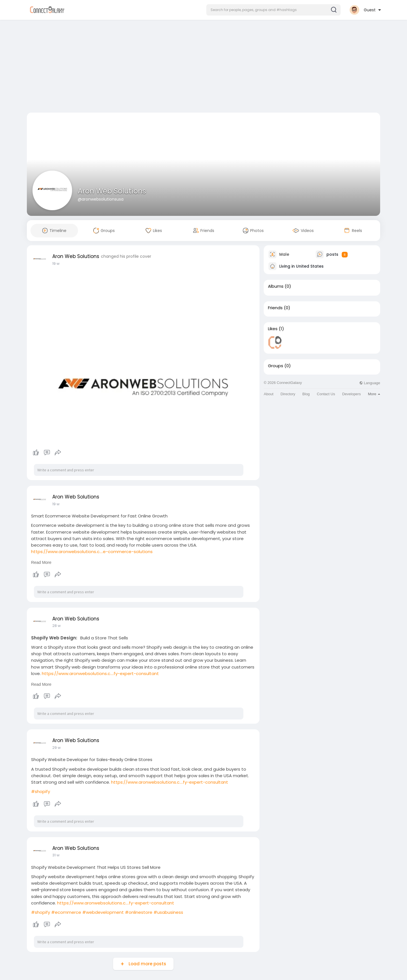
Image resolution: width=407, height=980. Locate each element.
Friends (275, 308)
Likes (273, 329)
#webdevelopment (103, 912)
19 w (56, 264)
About (269, 394)
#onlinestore (139, 912)
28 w (57, 626)
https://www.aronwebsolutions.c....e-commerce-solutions (92, 552)
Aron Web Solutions (112, 191)
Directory (288, 394)
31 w (56, 855)
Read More (41, 562)
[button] (273, 10)
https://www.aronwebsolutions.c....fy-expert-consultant (100, 673)
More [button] (374, 394)
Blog (306, 394)
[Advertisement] (203, 67)
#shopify (41, 791)
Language (370, 383)
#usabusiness (168, 912)
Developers (352, 394)
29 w (57, 748)
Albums (276, 286)
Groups (276, 366)
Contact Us (326, 394)
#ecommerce (66, 912)
